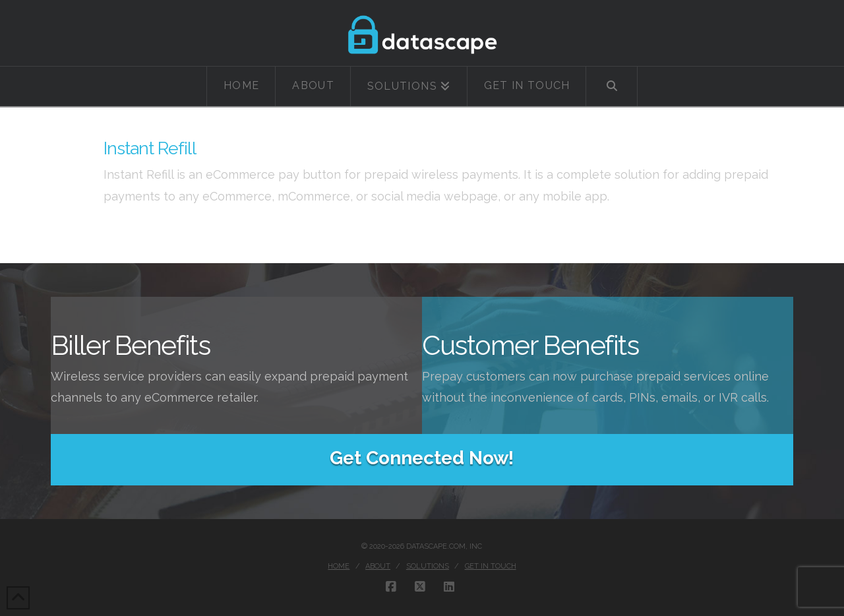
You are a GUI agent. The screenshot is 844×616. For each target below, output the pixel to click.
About (378, 566)
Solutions (428, 566)
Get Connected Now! (422, 458)
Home (339, 566)
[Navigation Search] (612, 86)
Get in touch (491, 566)
